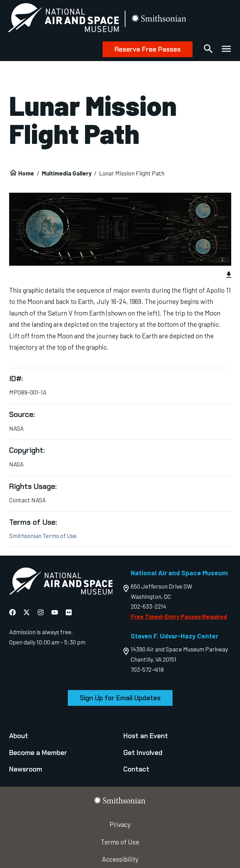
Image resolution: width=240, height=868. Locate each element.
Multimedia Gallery (67, 173)
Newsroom (26, 769)
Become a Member (38, 753)
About (19, 736)
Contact (136, 769)
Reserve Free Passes (147, 49)
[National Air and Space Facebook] (12, 612)
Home (26, 173)
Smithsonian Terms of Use (43, 536)
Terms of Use (120, 842)
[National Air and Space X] (27, 612)
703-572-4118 (147, 669)
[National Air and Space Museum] (65, 19)
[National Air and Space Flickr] (69, 612)
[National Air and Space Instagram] (41, 612)
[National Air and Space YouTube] (55, 612)
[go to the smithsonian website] (161, 19)
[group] (120, 276)
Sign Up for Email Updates (120, 698)
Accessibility (120, 859)
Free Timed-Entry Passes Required (179, 616)
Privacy (120, 824)
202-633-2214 (148, 606)
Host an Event (146, 736)
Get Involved (143, 753)
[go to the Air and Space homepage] (61, 582)
